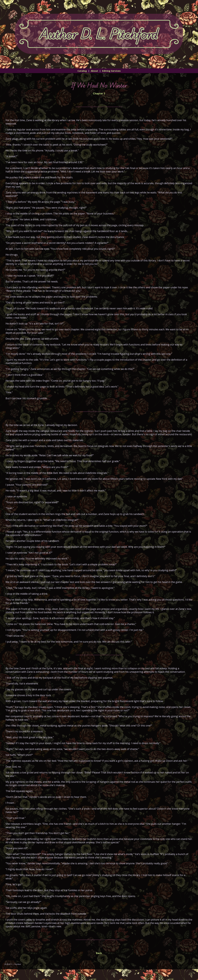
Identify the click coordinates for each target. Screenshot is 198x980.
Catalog (82, 71)
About (94, 71)
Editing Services (111, 71)
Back (99, 953)
